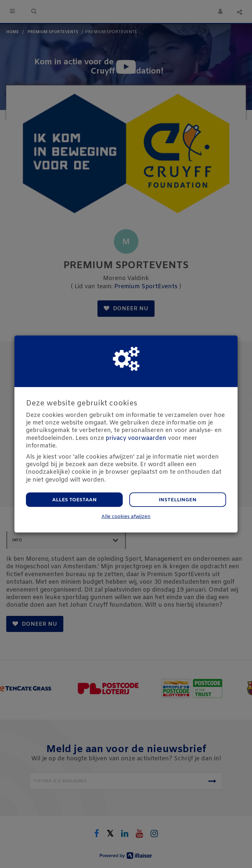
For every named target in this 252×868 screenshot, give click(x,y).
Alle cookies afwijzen (126, 517)
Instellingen (178, 500)
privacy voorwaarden (136, 438)
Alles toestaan (74, 500)
